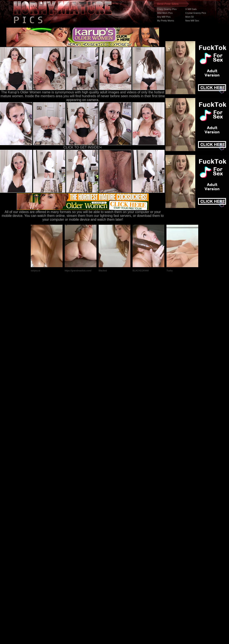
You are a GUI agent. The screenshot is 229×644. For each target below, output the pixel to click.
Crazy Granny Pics (167, 9)
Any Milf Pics (164, 17)
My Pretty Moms (165, 21)
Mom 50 (190, 17)
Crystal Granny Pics (196, 13)
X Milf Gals (191, 9)
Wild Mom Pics (165, 13)
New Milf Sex (192, 21)
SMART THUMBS (122, 564)
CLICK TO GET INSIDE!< (83, 147)
